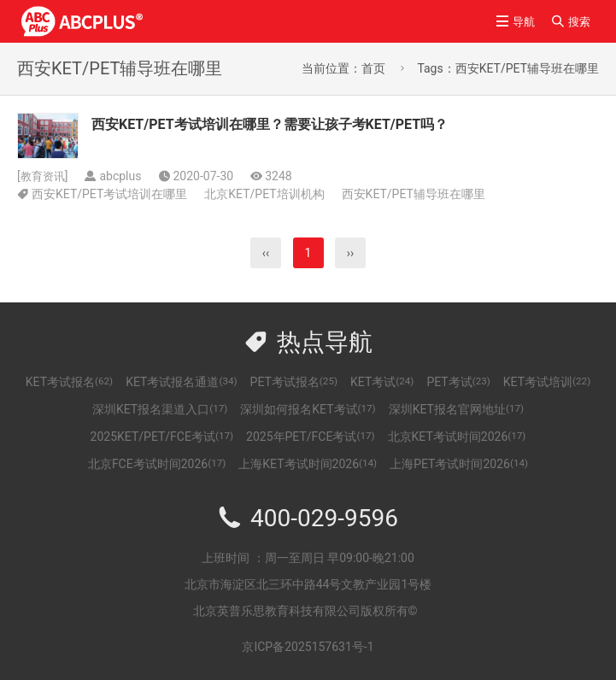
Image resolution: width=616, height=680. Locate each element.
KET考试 (382, 382)
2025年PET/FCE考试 (311, 437)
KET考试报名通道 (181, 382)
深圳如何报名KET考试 (308, 409)
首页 (373, 68)
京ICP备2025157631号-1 (308, 647)
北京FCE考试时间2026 (157, 464)
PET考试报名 (294, 382)
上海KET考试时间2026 (308, 464)
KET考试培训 (547, 382)
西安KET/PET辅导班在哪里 (414, 194)
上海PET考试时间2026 (459, 464)
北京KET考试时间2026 (457, 437)
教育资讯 (44, 176)
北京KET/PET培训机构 (264, 194)
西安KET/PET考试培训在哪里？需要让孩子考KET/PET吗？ (270, 124)
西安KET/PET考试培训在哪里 (109, 194)
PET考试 (458, 382)
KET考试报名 (69, 382)
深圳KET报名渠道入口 (160, 409)
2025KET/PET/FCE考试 (162, 437)
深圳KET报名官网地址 (456, 409)
